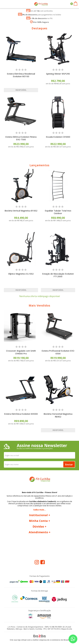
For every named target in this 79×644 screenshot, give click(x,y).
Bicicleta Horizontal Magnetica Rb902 (58, 415)
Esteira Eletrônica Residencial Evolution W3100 (21, 75)
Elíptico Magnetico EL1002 (21, 274)
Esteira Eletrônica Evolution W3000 (21, 414)
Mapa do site (67, 629)
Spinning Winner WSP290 (58, 74)
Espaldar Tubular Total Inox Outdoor (58, 212)
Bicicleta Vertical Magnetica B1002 (21, 211)
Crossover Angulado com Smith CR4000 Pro (21, 352)
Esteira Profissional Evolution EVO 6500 (58, 352)
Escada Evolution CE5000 (58, 137)
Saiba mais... (40, 510)
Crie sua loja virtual (18, 640)
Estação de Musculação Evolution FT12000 (58, 275)
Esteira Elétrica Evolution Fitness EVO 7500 (21, 138)
